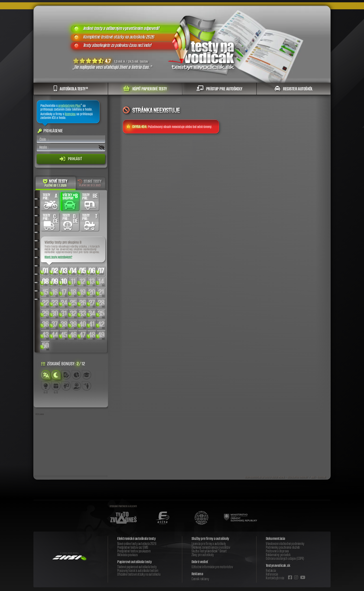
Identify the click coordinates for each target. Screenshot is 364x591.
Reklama (197, 574)
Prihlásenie (50, 131)
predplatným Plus (69, 106)
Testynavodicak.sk (278, 565)
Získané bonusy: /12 (63, 364)
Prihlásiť (71, 159)
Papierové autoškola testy (135, 562)
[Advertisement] (71, 447)
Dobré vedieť (200, 562)
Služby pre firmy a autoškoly (210, 539)
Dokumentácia (275, 539)
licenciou (70, 114)
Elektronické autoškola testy (136, 539)
